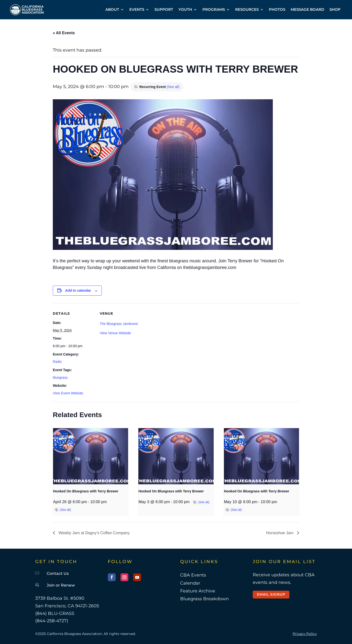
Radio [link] (57, 362)
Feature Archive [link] (198, 591)
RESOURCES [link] (247, 9)
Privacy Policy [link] (305, 634)
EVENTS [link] (137, 9)
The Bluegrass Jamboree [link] (119, 324)
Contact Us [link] (58, 573)
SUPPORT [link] (164, 9)
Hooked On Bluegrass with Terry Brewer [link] (86, 491)
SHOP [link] (335, 9)
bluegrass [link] (60, 378)
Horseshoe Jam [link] (280, 533)
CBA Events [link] (193, 575)
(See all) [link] (173, 87)
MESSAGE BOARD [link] (307, 9)
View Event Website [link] (68, 393)
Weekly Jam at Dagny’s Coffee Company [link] (93, 533)
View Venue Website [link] (115, 333)
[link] (27, 10)
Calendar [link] (190, 583)
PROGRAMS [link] (214, 9)
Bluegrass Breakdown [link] (204, 599)
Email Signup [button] (271, 594)
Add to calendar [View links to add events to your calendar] (78, 290)
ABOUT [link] (112, 9)
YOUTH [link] (185, 9)
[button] (112, 577)
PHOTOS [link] (277, 9)
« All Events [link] (64, 33)
